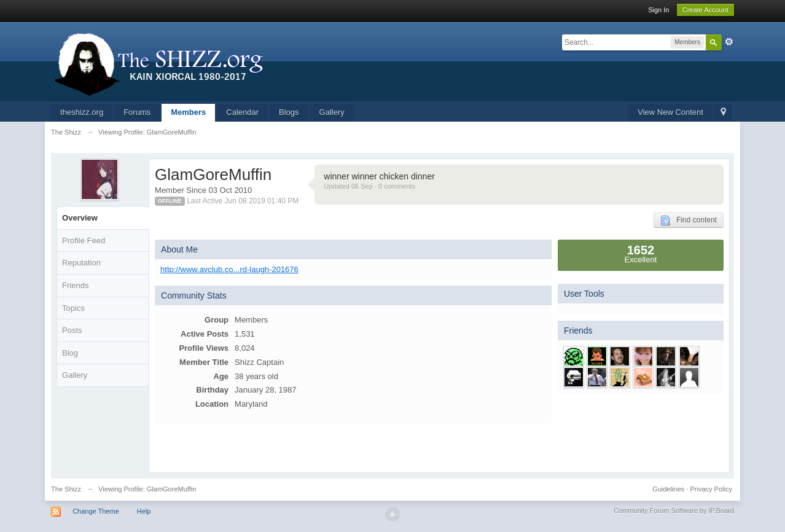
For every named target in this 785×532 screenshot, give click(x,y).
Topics (73, 308)
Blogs (289, 112)
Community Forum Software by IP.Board (674, 510)
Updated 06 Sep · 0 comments (369, 186)
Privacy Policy (711, 489)
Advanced (729, 42)
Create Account (705, 10)
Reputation (81, 263)
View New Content (670, 112)
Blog (70, 353)
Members (188, 112)
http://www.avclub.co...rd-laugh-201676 (229, 269)
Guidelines (668, 489)
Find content (689, 221)
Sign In (658, 10)
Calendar (242, 112)
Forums (137, 112)
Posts (72, 330)
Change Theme (96, 511)
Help (144, 511)
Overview (80, 218)
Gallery (332, 112)
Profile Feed (84, 241)
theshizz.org (82, 112)
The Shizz (66, 489)
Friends (75, 285)
